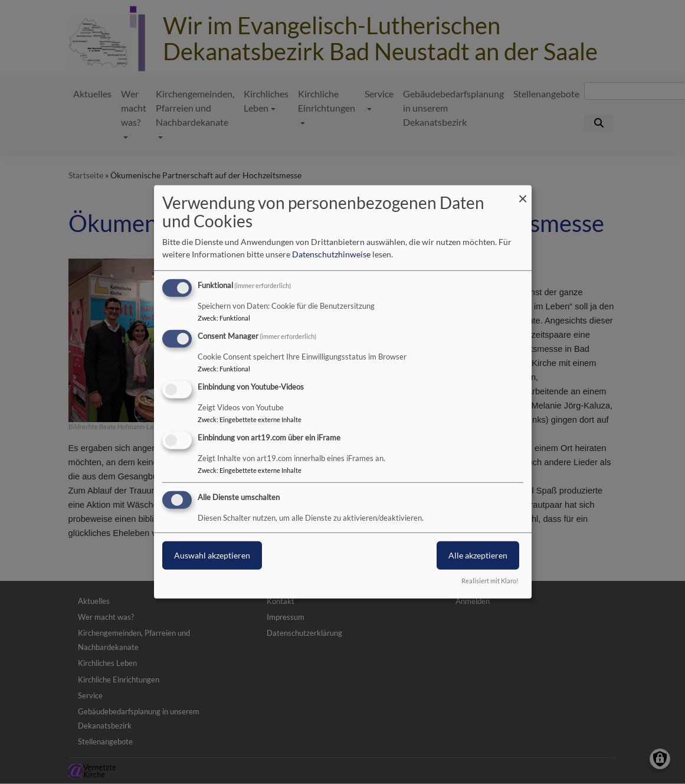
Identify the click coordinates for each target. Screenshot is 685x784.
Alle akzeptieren (478, 555)
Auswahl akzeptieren (212, 555)
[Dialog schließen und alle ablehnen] (523, 193)
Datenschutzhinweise (331, 254)
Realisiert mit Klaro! (490, 581)
